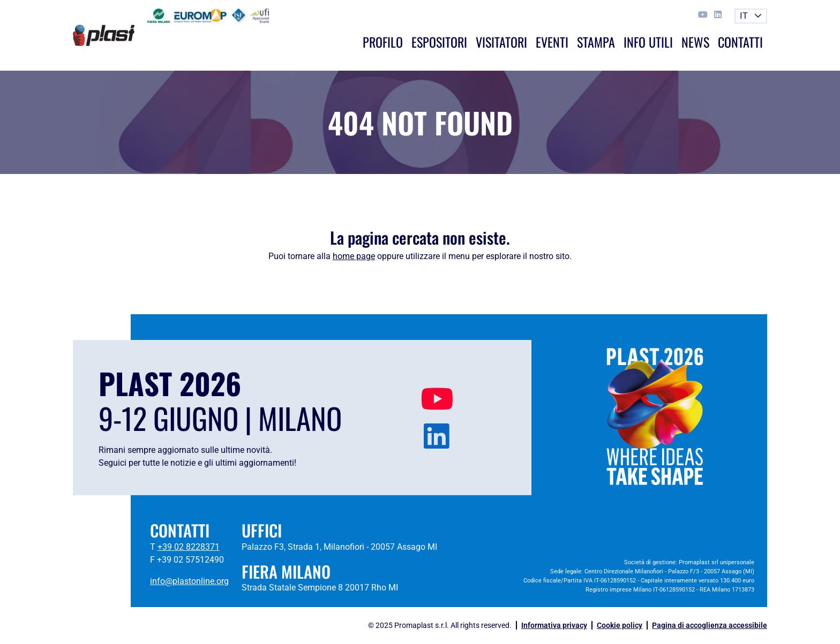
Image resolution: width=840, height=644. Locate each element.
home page (354, 256)
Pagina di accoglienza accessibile (710, 625)
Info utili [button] (648, 42)
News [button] (695, 42)
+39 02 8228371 (189, 547)
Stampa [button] (596, 42)
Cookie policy (620, 625)
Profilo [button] (383, 42)
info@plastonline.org (189, 581)
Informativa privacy (554, 625)
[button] (751, 16)
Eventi (552, 42)
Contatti (740, 42)
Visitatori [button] (501, 42)
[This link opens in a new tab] (704, 15)
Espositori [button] (439, 42)
